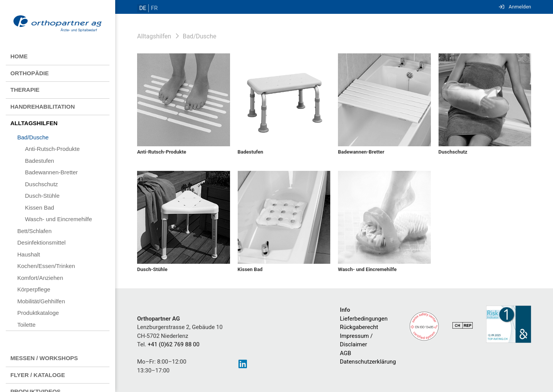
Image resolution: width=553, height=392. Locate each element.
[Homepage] (58, 24)
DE (142, 8)
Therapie (25, 90)
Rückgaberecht (359, 327)
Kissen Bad (40, 208)
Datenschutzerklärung (368, 362)
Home (19, 56)
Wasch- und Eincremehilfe (59, 219)
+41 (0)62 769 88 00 (174, 344)
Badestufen (40, 161)
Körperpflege (34, 289)
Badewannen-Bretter (51, 172)
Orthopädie (30, 73)
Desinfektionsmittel (41, 242)
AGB (345, 353)
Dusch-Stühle (42, 196)
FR (152, 8)
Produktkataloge (38, 313)
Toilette (26, 325)
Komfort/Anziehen (40, 278)
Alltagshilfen (34, 123)
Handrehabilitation (43, 107)
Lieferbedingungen (364, 319)
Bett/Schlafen (34, 231)
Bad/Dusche (33, 137)
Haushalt (29, 254)
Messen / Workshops (44, 358)
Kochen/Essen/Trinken (46, 266)
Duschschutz (41, 184)
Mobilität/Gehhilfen (41, 301)
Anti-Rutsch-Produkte (52, 149)
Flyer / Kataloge (38, 375)
